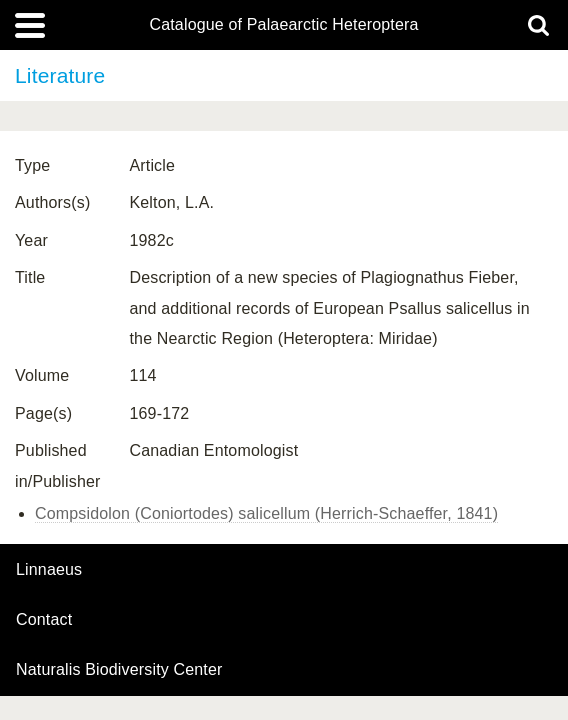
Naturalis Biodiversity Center (119, 670)
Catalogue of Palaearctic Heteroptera (283, 25)
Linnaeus (49, 570)
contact (44, 619)
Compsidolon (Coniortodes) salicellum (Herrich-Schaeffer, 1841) (266, 513)
